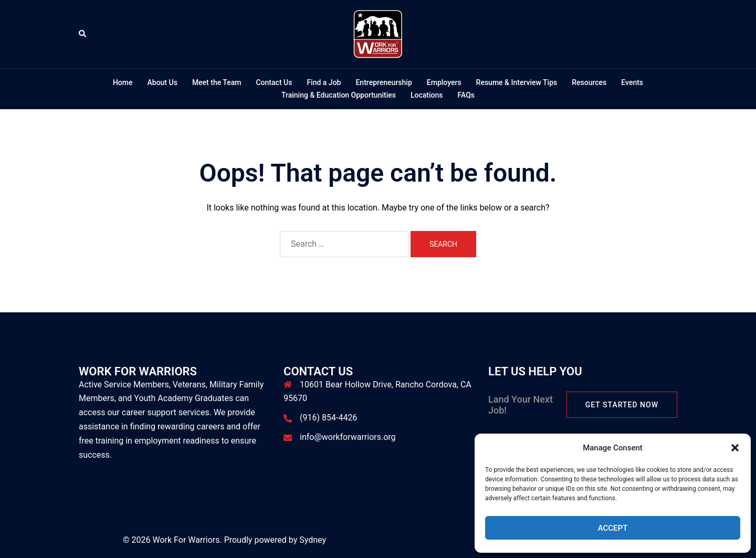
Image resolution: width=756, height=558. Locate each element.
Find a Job (324, 82)
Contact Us (274, 82)
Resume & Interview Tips (517, 82)
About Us (162, 82)
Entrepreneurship (384, 82)
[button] (735, 448)
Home (123, 82)
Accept (613, 528)
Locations (427, 95)
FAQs (466, 95)
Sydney (313, 540)
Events (632, 82)
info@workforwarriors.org (348, 437)
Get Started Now (622, 405)
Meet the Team (217, 82)
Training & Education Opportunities (339, 95)
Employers (444, 82)
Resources (589, 82)
